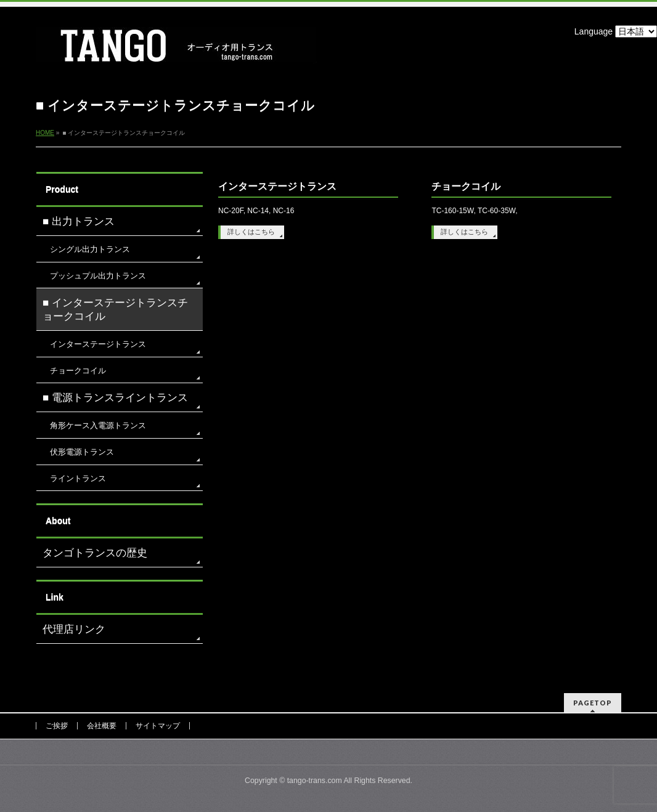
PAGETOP (593, 703)
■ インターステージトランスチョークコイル (115, 310)
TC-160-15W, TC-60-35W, (474, 211)
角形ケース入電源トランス (98, 425)
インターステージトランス (277, 186)
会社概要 (102, 726)
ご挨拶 (57, 726)
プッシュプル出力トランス (98, 276)
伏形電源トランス (82, 452)
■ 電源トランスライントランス (115, 398)
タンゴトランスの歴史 (95, 553)
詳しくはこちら (251, 232)
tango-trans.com (315, 781)
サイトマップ (158, 726)
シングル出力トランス (90, 249)
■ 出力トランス (79, 221)
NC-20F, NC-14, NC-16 (256, 211)
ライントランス (78, 478)
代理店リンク (74, 629)
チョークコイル (466, 186)
